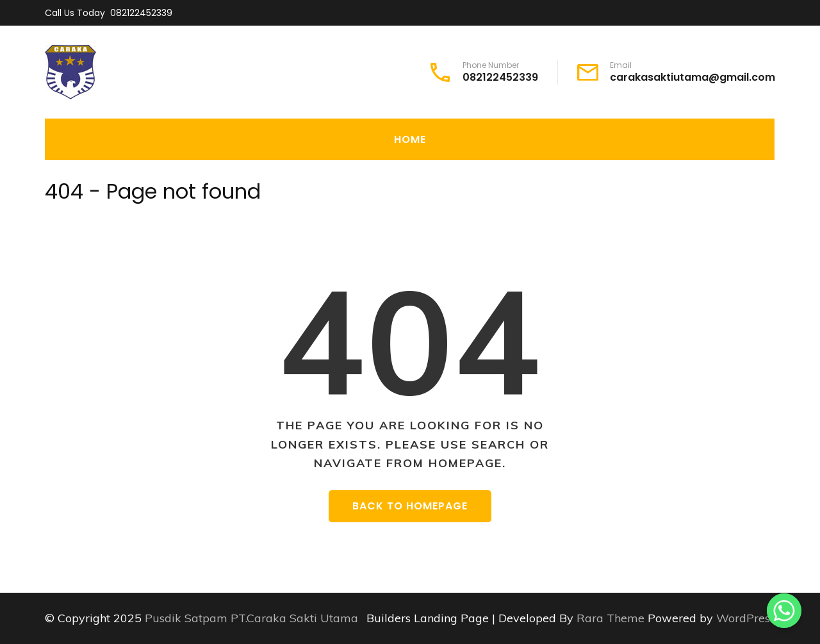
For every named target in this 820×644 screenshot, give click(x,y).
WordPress (746, 618)
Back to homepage (410, 506)
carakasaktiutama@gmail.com (693, 78)
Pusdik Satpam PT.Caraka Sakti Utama (251, 618)
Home (410, 139)
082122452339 (141, 13)
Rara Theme (612, 618)
